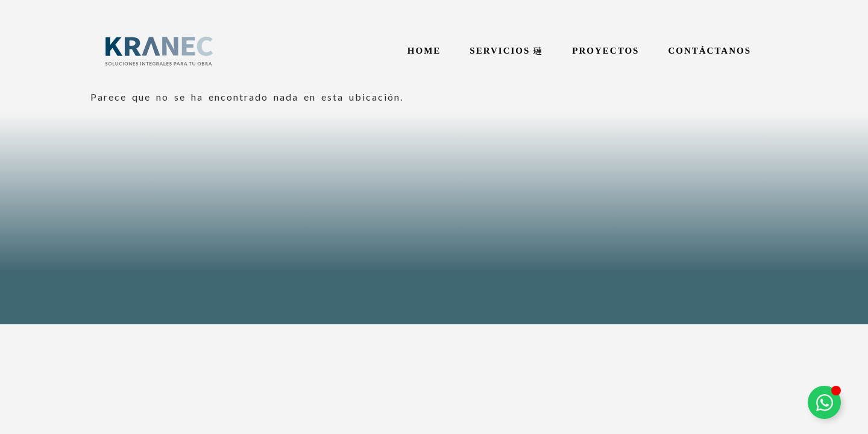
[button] (506, 51)
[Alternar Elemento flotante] (824, 402)
